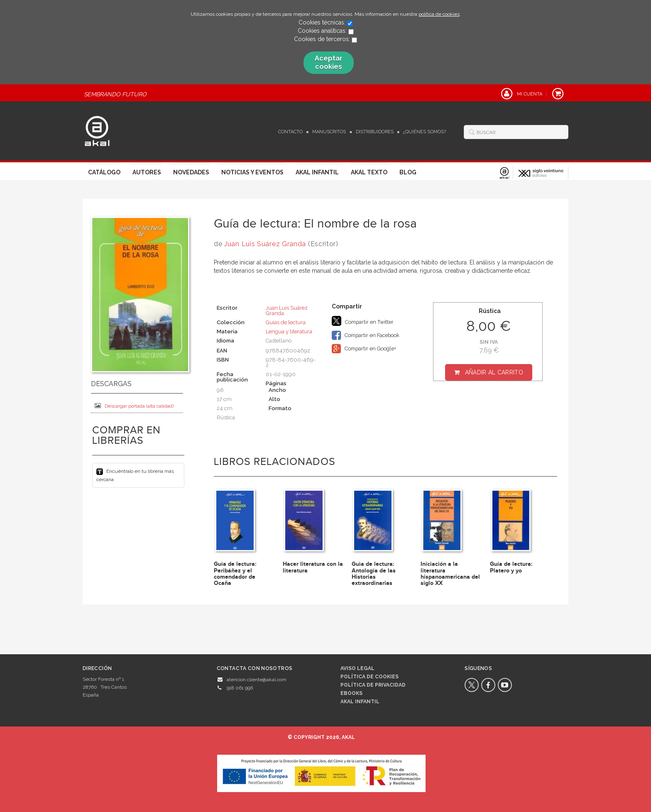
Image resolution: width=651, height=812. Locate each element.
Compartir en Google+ (364, 349)
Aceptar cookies (329, 62)
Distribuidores (375, 132)
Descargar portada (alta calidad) (134, 406)
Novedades (191, 172)
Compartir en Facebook (366, 335)
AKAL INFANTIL (360, 702)
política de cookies (439, 14)
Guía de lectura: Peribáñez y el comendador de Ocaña (235, 574)
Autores (147, 172)
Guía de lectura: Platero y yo (511, 567)
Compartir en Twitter (363, 321)
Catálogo (104, 172)
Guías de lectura (286, 322)
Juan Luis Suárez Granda (265, 244)
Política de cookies (370, 677)
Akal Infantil (317, 172)
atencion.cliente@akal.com (257, 680)
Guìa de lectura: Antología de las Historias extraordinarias (374, 574)
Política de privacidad (373, 685)
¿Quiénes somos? (425, 132)
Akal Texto (369, 172)
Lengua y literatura (289, 331)
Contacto (290, 132)
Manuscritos (329, 132)
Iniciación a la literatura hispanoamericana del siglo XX (450, 574)
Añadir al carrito (494, 372)
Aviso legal (357, 668)
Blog (408, 172)
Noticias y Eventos (252, 172)
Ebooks (351, 693)
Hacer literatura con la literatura (313, 567)
